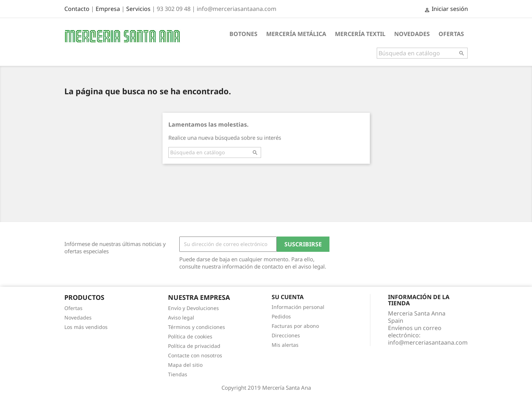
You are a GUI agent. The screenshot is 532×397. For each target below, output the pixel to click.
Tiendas (178, 374)
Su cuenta (288, 297)
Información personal (298, 307)
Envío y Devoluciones (193, 308)
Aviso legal (181, 317)
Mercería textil (360, 34)
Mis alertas (285, 345)
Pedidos (281, 316)
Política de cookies (190, 336)
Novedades (412, 34)
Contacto (77, 9)
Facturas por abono (295, 326)
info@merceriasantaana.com (428, 342)
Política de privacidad (194, 346)
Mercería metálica (296, 34)
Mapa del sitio (185, 365)
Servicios (138, 9)
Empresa (108, 9)
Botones (243, 34)
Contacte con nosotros (195, 355)
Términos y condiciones (197, 327)
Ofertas (451, 34)
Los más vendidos (86, 327)
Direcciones (286, 335)
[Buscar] (422, 53)
